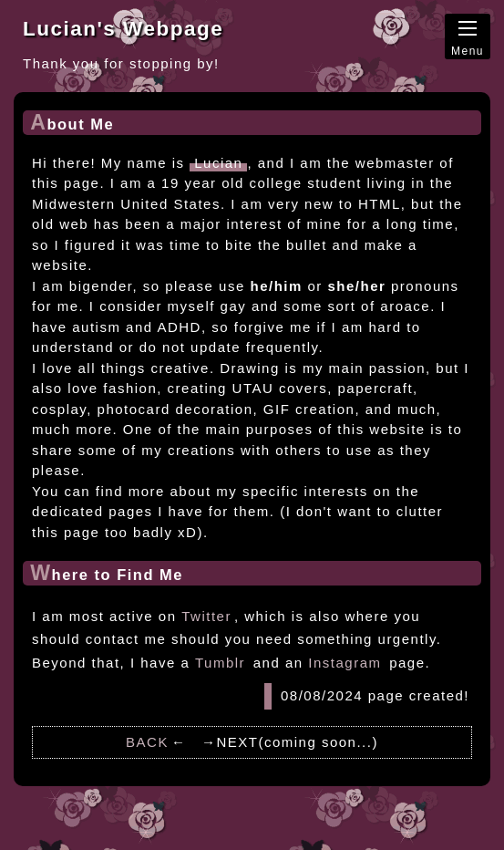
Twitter (206, 616)
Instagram (345, 663)
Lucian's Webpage (123, 29)
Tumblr (220, 663)
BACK (147, 742)
